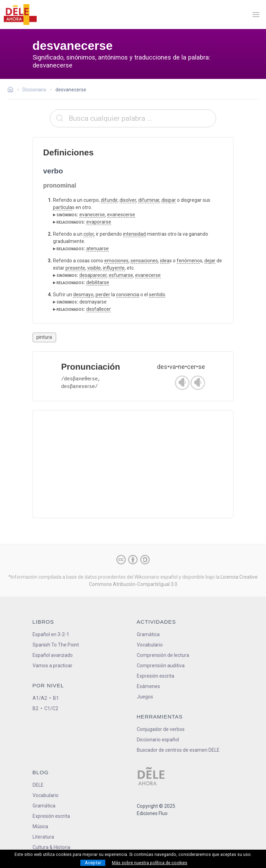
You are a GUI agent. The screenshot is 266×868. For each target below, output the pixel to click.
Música (40, 826)
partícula (63, 207)
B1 (56, 698)
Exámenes (148, 686)
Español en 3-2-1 (51, 634)
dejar (210, 261)
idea (165, 261)
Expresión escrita (156, 676)
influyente (114, 268)
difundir (109, 200)
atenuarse (97, 248)
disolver (128, 200)
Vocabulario (150, 645)
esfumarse (121, 275)
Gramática (148, 634)
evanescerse (121, 215)
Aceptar (93, 863)
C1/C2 (51, 708)
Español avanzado (53, 655)
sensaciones (144, 261)
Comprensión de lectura (163, 655)
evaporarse (99, 222)
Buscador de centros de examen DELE (178, 750)
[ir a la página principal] (20, 15)
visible (94, 268)
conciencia (128, 295)
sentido (157, 295)
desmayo (83, 295)
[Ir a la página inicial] (12, 90)
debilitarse (98, 282)
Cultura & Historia (51, 847)
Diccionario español (158, 740)
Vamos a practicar (52, 666)
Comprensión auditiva (161, 666)
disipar (169, 200)
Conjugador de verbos (161, 729)
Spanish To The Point (56, 645)
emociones (116, 261)
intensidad (134, 234)
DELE (38, 785)
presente (75, 268)
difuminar (149, 200)
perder (103, 295)
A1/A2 (40, 698)
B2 (36, 708)
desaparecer (93, 275)
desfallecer (99, 309)
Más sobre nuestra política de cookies (150, 863)
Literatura (43, 837)
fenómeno (188, 261)
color (89, 234)
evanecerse (92, 215)
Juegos (145, 697)
